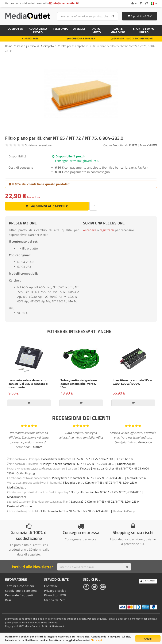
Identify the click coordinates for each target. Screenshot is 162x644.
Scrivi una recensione (38, 145)
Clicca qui (96, 640)
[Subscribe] (127, 567)
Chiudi (148, 639)
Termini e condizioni (20, 586)
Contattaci (51, 586)
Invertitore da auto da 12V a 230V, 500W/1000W (132, 382)
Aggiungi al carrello (47, 206)
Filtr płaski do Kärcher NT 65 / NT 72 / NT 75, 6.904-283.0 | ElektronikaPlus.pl (88, 511)
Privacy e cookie (55, 591)
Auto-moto (97, 30)
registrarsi (107, 230)
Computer (15, 29)
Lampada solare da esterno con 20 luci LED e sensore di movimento (28, 384)
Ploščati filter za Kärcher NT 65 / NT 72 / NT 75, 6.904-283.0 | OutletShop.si (87, 459)
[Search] (113, 16)
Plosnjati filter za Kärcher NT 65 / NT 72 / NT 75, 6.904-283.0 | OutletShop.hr (88, 464)
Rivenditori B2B (55, 595)
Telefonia (60, 29)
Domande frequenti (19, 595)
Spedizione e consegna (21, 591)
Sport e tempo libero (144, 30)
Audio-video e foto (38, 30)
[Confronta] (93, 206)
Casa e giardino (118, 30)
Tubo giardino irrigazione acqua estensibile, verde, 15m (79, 384)
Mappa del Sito (55, 600)
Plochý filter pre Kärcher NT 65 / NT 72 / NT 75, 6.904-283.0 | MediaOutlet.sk (99, 478)
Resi (8, 600)
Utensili (79, 29)
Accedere (90, 230)
